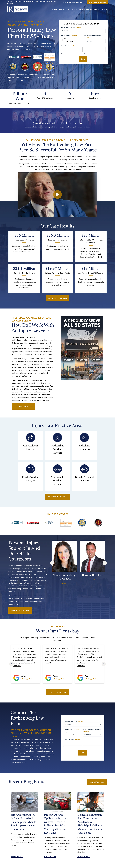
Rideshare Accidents (84, 448)
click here (20, 80)
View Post (17, 856)
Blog (95, 9)
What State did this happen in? (93, 37)
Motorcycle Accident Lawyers (57, 481)
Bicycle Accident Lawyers (84, 479)
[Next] (105, 563)
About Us (80, 9)
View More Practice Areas (57, 497)
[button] (64, 9)
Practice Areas (56, 9)
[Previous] (52, 563)
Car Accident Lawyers (31, 448)
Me (65, 38)
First (62, 53)
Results (89, 9)
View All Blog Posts (97, 782)
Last (85, 53)
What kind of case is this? (71, 27)
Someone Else (69, 41)
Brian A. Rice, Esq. (92, 575)
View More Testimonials (57, 692)
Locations (69, 9)
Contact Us (103, 9)
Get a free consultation (57, 298)
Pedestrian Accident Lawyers (57, 449)
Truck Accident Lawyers (31, 479)
